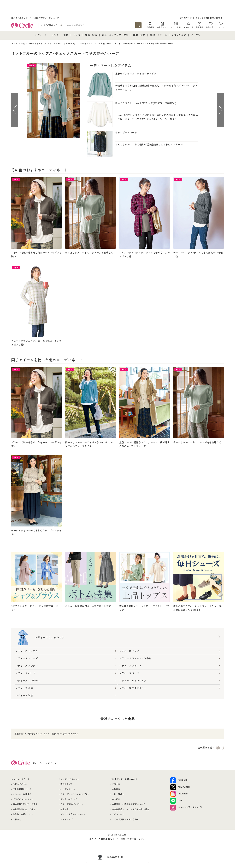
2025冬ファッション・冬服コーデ (95, 44)
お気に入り (211, 27)
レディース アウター (27, 666)
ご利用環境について (22, 789)
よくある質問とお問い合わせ (209, 18)
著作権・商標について (23, 814)
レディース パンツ (129, 651)
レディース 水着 (24, 688)
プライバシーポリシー (23, 799)
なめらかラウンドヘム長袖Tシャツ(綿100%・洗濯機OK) (146, 103)
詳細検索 (150, 27)
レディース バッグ (25, 673)
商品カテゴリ (162, 27)
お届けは (116, 789)
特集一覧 (64, 809)
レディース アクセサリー (133, 688)
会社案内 (17, 819)
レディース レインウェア (133, 681)
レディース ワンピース (28, 681)
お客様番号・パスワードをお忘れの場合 (131, 809)
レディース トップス (27, 651)
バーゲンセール (68, 789)
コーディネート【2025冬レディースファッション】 (52, 44)
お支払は (116, 799)
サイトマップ (67, 819)
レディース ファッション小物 (135, 658)
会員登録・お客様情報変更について (128, 804)
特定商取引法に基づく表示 (25, 804)
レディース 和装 (24, 695)
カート (221, 27)
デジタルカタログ (69, 799)
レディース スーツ (129, 673)
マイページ (188, 27)
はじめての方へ (20, 784)
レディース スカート (130, 666)
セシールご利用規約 (22, 794)
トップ (14, 44)
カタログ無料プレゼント (72, 804)
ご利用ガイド (186, 18)
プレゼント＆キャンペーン (73, 814)
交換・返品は (118, 794)
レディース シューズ (27, 658)
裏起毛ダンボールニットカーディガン (136, 74)
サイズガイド (118, 814)
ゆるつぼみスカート (126, 133)
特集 (23, 44)
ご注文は (116, 784)
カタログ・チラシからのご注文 (75, 794)
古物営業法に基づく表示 (24, 809)
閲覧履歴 (199, 27)
